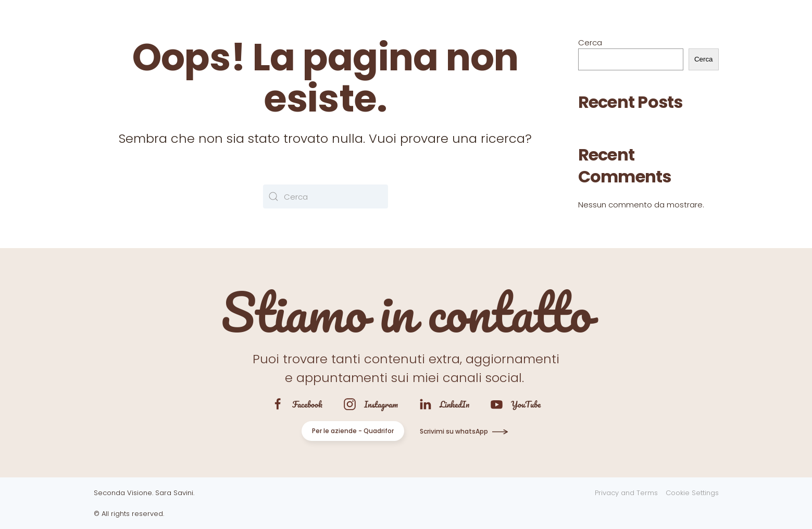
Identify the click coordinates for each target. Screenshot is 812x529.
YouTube (526, 404)
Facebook (307, 404)
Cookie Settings (692, 493)
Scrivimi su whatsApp (454, 431)
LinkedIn (454, 404)
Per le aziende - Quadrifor (353, 431)
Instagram (381, 404)
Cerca (590, 42)
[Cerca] (326, 196)
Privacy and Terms (626, 493)
